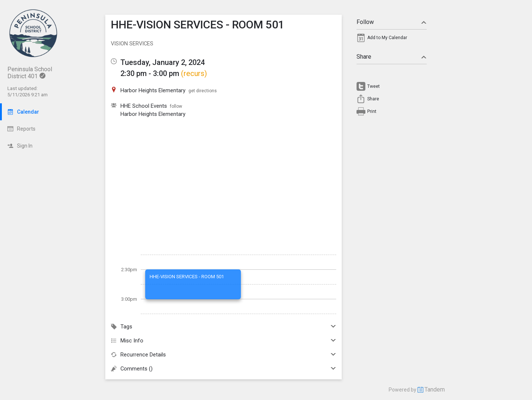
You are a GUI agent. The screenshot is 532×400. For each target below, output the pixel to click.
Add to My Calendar (387, 38)
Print (372, 111)
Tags (224, 327)
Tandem (435, 389)
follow (176, 106)
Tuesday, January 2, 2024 (163, 62)
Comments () (224, 369)
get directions (203, 91)
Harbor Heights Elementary (153, 114)
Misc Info (224, 341)
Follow (392, 22)
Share (392, 57)
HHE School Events (144, 106)
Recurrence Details (224, 355)
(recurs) (194, 73)
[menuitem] (392, 39)
